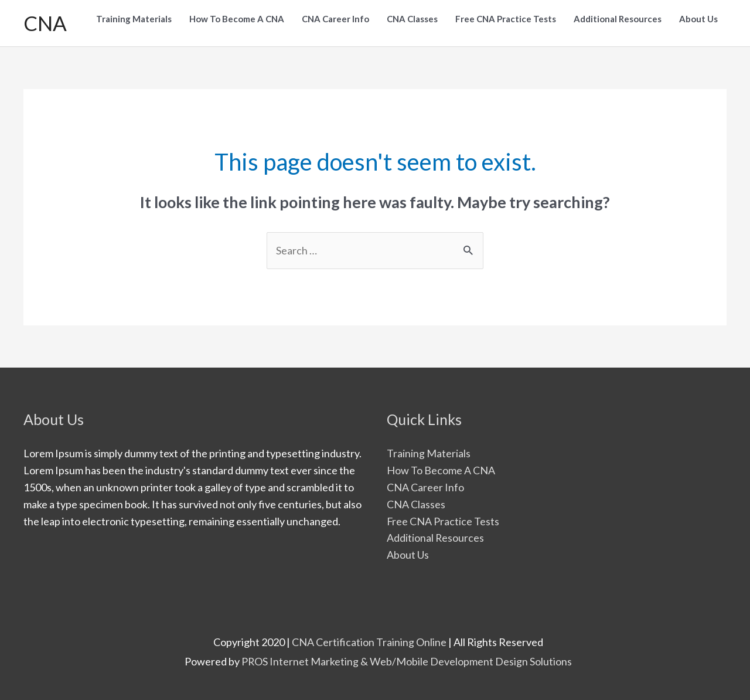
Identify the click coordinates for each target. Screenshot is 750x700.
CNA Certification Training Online (369, 642)
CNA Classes (416, 504)
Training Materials (429, 453)
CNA (45, 23)
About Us (408, 555)
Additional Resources (436, 538)
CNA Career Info (425, 487)
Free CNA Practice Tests (443, 521)
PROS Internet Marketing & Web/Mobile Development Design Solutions (406, 661)
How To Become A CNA (441, 470)
